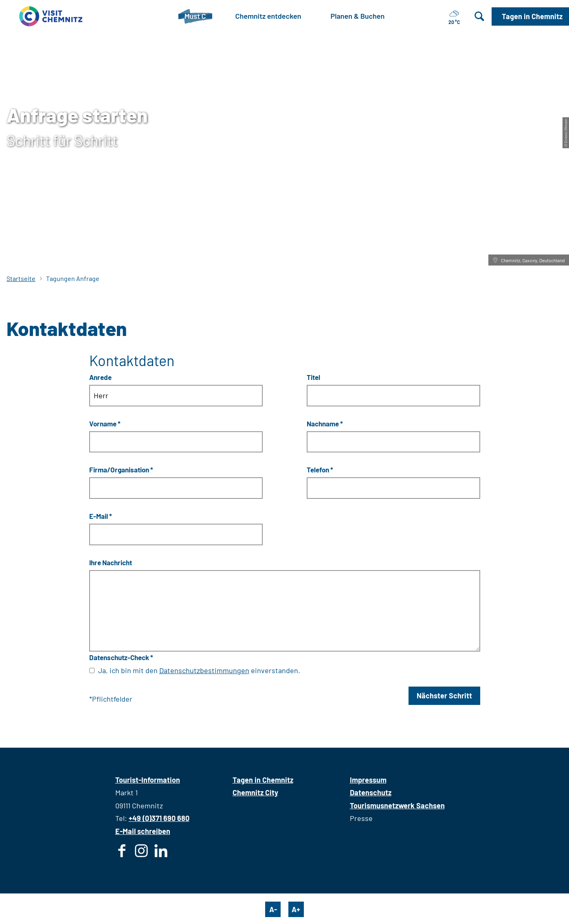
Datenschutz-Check (121, 657)
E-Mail (101, 516)
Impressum (368, 780)
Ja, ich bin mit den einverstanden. (199, 670)
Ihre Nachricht (111, 562)
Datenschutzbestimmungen (204, 670)
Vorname (105, 423)
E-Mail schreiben (143, 831)
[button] (530, 16)
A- (273, 909)
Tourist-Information (148, 780)
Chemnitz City (255, 792)
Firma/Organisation (121, 470)
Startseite (21, 278)
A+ (296, 909)
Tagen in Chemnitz (263, 780)
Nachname (325, 423)
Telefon (320, 470)
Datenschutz (371, 792)
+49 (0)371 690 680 (159, 818)
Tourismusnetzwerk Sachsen (397, 805)
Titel (313, 377)
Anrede (100, 377)
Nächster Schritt (444, 696)
